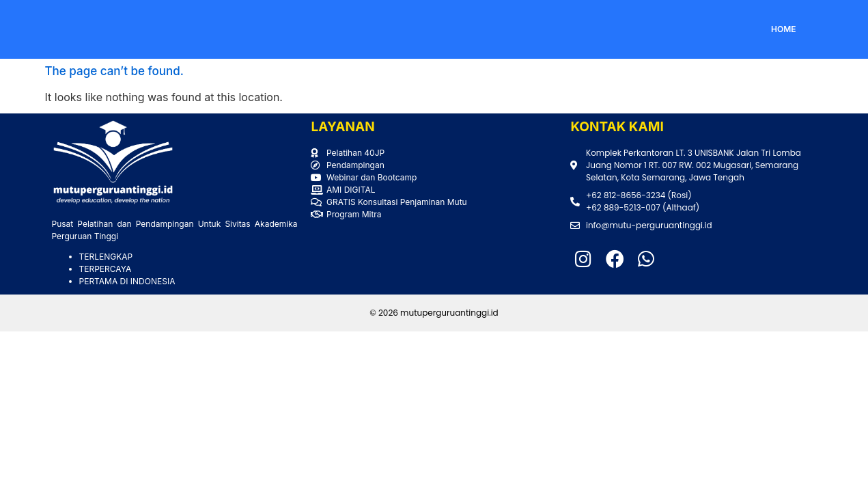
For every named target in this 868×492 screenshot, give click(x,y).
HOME (784, 29)
